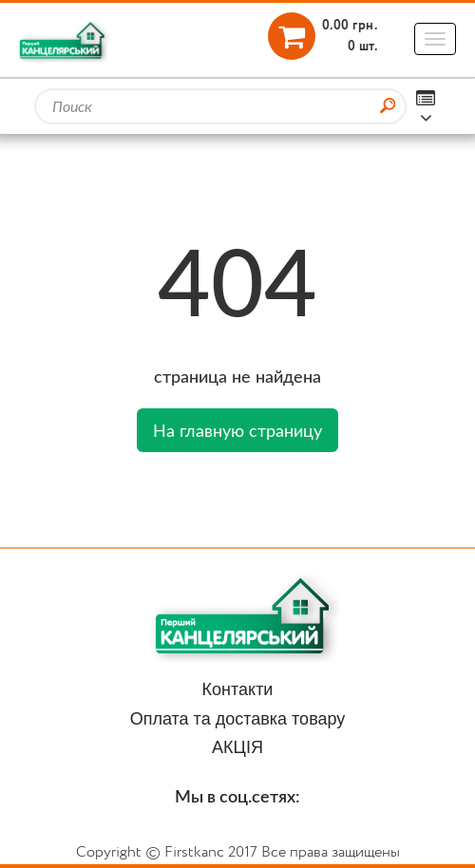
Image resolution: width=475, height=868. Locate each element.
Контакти (238, 689)
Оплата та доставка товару (238, 719)
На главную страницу (237, 430)
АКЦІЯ (237, 747)
